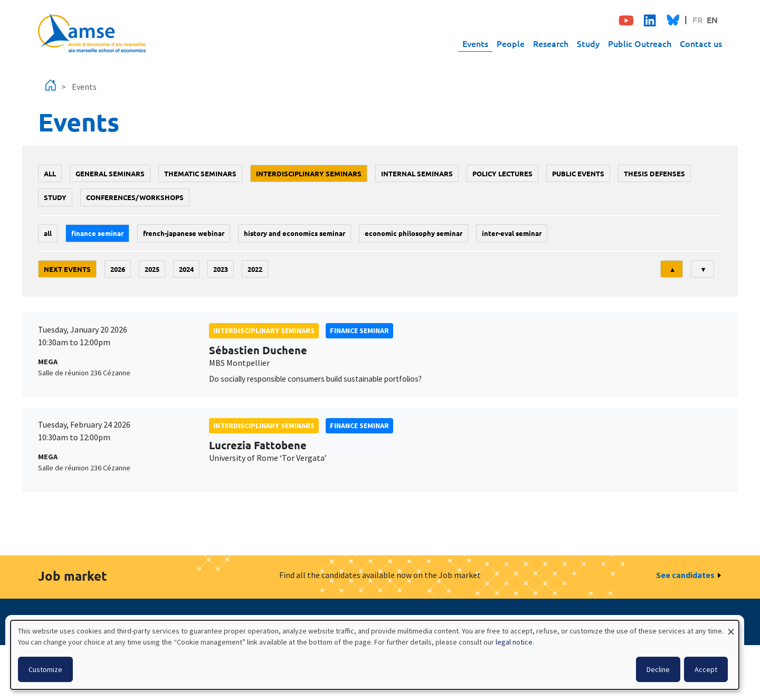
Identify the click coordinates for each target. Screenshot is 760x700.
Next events (67, 269)
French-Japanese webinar (184, 233)
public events (578, 173)
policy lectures (502, 173)
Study (588, 43)
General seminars (110, 173)
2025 (152, 269)
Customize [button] (45, 669)
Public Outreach (640, 43)
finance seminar (97, 233)
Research (551, 43)
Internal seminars (417, 173)
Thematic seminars (200, 173)
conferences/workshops (135, 197)
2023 (221, 269)
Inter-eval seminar (512, 233)
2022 (255, 269)
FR (697, 20)
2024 (186, 269)
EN (712, 20)
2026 (118, 269)
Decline (658, 669)
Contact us (701, 43)
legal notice (514, 642)
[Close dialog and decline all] (731, 627)
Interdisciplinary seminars (309, 173)
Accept (706, 669)
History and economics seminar (294, 233)
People (511, 43)
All (50, 173)
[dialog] (375, 655)
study (55, 197)
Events (475, 43)
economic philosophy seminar (414, 233)
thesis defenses (654, 173)
